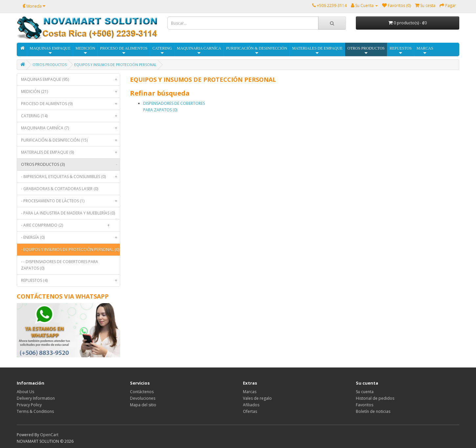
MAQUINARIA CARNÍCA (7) (70, 128)
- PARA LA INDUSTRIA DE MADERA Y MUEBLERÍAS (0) (70, 215)
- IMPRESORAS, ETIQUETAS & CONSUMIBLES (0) (70, 177)
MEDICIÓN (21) (70, 92)
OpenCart (49, 435)
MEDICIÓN (85, 51)
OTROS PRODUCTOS (366, 51)
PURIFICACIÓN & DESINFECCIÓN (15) (70, 140)
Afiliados (251, 405)
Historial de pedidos (375, 398)
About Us (25, 392)
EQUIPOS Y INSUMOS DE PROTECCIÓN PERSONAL (115, 65)
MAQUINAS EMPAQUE (50, 51)
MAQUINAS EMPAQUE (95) (70, 79)
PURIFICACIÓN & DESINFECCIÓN (257, 51)
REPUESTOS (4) (70, 280)
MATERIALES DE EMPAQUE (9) (70, 152)
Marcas (250, 392)
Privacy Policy (29, 405)
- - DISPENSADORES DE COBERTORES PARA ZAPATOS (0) (60, 265)
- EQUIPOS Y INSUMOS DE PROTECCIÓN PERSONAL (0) (70, 251)
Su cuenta (365, 392)
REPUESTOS (401, 51)
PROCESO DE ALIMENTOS (124, 51)
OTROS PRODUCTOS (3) (70, 165)
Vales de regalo (257, 398)
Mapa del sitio (143, 405)
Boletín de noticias (373, 411)
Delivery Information (36, 398)
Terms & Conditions (35, 411)
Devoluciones (143, 398)
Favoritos (365, 405)
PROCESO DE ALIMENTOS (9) (70, 104)
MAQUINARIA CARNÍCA (199, 51)
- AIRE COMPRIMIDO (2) (66, 225)
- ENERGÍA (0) (70, 237)
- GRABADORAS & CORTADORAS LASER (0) (60, 189)
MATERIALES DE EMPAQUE (317, 51)
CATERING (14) (70, 116)
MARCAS (425, 51)
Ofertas (250, 411)
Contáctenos (142, 392)
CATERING (162, 51)
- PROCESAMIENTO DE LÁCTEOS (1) (70, 201)
